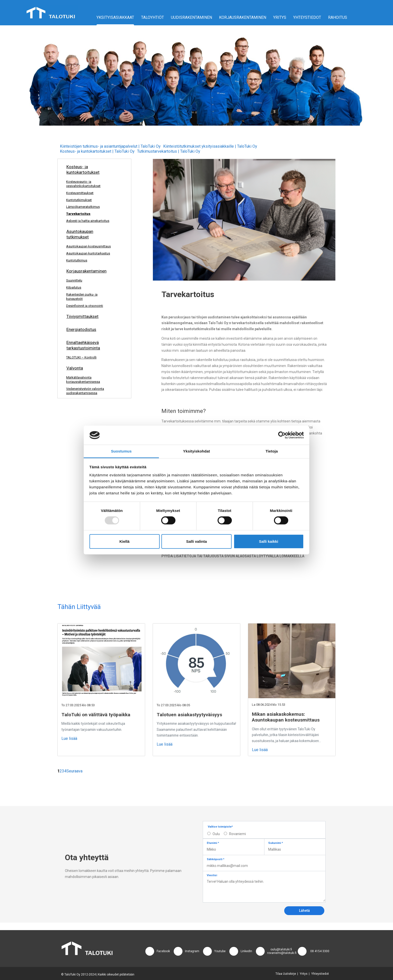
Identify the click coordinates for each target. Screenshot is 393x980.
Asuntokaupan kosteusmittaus (88, 246)
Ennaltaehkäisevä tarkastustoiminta (83, 345)
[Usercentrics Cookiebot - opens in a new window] (282, 435)
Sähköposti (216, 859)
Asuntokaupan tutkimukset (80, 234)
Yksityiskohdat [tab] (196, 451)
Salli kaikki (269, 541)
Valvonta (75, 368)
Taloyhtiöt (153, 17)
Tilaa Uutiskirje (286, 974)
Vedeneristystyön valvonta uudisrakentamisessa (85, 391)
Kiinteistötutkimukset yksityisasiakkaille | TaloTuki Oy (210, 146)
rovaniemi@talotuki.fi (282, 953)
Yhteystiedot (307, 17)
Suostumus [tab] (121, 451)
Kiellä (124, 541)
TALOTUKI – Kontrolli (81, 357)
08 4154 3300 (320, 951)
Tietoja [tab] (272, 451)
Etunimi (213, 843)
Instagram (192, 951)
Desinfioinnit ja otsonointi (85, 306)
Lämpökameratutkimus (83, 207)
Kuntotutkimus (77, 260)
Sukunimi (276, 843)
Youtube (220, 951)
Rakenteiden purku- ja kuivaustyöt (82, 297)
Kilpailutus (74, 287)
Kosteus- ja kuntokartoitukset (83, 169)
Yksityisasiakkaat (115, 17)
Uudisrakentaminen (191, 17)
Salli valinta (197, 541)
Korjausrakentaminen (243, 17)
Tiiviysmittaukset (82, 316)
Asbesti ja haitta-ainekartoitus (88, 221)
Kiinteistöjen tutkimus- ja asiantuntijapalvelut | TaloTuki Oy (110, 146)
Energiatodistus (81, 329)
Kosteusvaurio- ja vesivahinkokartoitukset (83, 184)
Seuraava (74, 771)
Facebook (163, 951)
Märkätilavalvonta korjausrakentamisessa (83, 380)
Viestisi (212, 875)
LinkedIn (246, 951)
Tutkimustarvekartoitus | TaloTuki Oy (169, 151)
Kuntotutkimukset (79, 200)
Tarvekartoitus (78, 214)
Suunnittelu (74, 280)
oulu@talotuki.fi (281, 949)
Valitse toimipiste (220, 827)
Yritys (280, 17)
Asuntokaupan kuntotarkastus (88, 253)
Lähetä (304, 911)
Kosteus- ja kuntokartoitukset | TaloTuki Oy (97, 151)
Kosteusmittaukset (80, 193)
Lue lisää (69, 738)
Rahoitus (338, 17)
